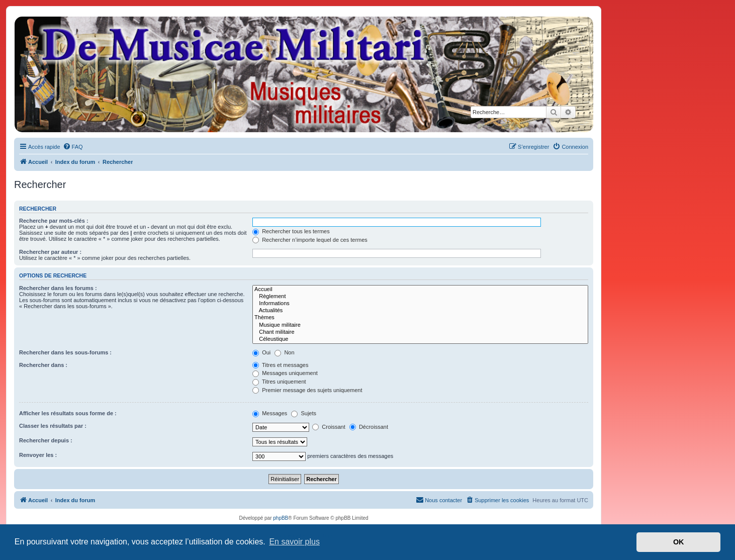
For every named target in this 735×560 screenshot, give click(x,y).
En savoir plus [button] (294, 542)
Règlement (420, 297)
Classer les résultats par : (53, 426)
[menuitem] (73, 147)
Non (284, 352)
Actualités (420, 311)
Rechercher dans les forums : (58, 288)
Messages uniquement (285, 373)
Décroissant (369, 427)
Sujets (304, 413)
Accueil (420, 290)
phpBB (281, 518)
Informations (420, 304)
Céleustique (420, 339)
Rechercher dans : (43, 365)
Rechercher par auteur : (50, 252)
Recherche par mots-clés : (54, 221)
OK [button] (679, 542)
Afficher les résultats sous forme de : (68, 413)
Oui (261, 352)
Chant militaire (420, 332)
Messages (270, 413)
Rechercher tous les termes (291, 231)
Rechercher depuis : (46, 440)
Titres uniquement (279, 382)
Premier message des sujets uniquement (307, 390)
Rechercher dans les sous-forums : (65, 352)
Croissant (329, 427)
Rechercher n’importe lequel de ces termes (310, 240)
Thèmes (420, 318)
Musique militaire (420, 325)
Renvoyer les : (38, 455)
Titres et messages (280, 365)
